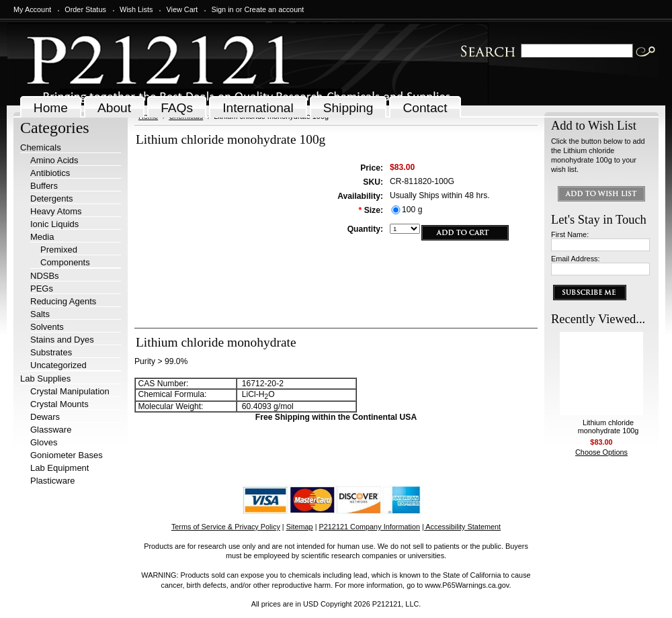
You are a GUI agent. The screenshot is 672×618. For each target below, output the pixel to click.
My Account (32, 9)
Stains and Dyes (62, 340)
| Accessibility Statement (461, 527)
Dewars (45, 417)
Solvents (47, 327)
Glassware (51, 430)
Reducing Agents (63, 301)
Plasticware (52, 481)
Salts (40, 314)
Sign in (222, 9)
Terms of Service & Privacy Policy (226, 527)
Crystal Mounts (59, 404)
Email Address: (576, 259)
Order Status (85, 9)
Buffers (44, 186)
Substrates (51, 352)
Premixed (59, 250)
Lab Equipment (59, 468)
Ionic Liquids (54, 224)
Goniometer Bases (67, 455)
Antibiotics (50, 173)
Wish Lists (136, 9)
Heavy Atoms (56, 211)
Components (65, 262)
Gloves (44, 442)
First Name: (570, 234)
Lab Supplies (45, 379)
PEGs (42, 289)
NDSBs (45, 276)
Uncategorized (58, 365)
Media (42, 237)
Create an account (274, 9)
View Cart (182, 9)
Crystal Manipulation (70, 391)
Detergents (52, 198)
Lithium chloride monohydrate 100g (608, 427)
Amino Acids (54, 160)
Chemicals (41, 147)
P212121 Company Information (370, 527)
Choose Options (601, 452)
